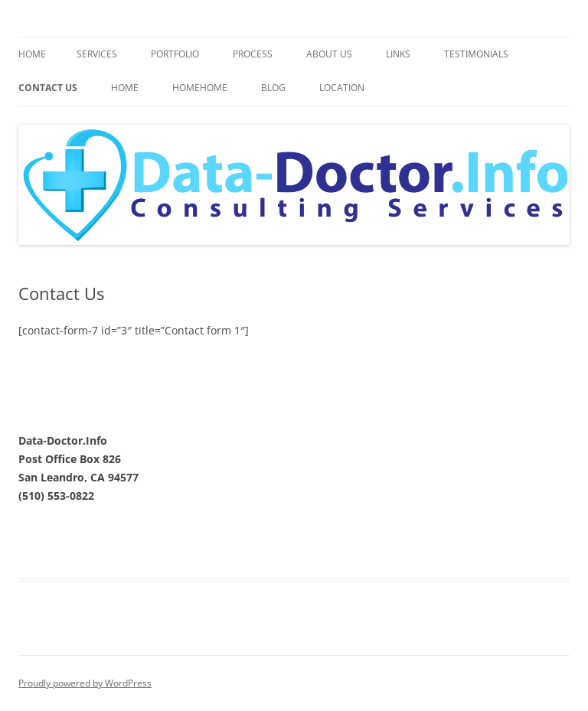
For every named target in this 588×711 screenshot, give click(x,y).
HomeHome (200, 88)
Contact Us (48, 88)
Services (97, 54)
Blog (273, 88)
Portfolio (175, 54)
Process (253, 54)
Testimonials (476, 54)
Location (342, 88)
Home (32, 54)
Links (398, 54)
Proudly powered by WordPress (85, 683)
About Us (329, 54)
